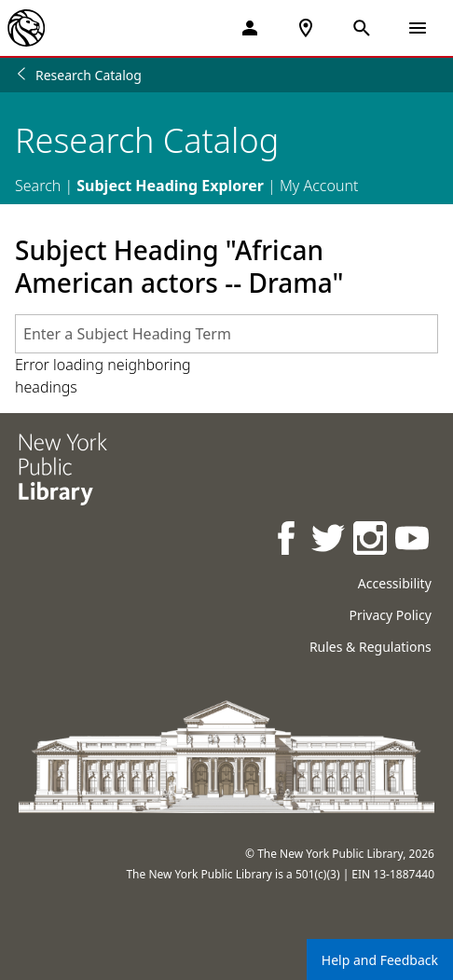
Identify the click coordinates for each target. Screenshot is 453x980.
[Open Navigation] (418, 28)
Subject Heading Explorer (170, 186)
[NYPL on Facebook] (288, 540)
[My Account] (250, 28)
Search (38, 186)
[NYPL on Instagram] (371, 540)
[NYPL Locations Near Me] (306, 28)
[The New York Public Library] (26, 28)
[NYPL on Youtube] (413, 540)
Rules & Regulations (371, 647)
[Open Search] (362, 28)
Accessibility (395, 583)
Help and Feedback (380, 960)
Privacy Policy (390, 615)
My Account (319, 186)
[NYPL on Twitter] (329, 540)
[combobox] (226, 334)
